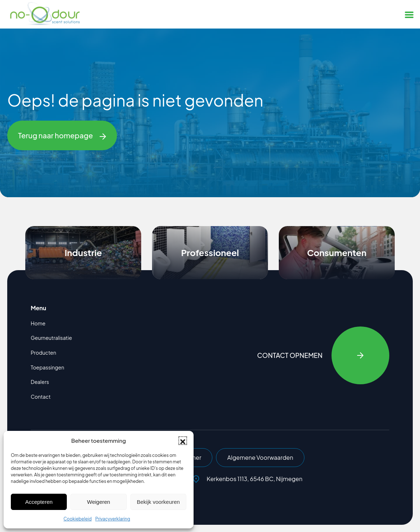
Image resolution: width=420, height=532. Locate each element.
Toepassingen (47, 367)
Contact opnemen (323, 355)
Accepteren (39, 502)
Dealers (40, 382)
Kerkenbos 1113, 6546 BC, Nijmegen (248, 479)
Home (38, 323)
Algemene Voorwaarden (260, 457)
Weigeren (99, 502)
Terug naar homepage (62, 135)
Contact (41, 397)
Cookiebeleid (78, 519)
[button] (183, 441)
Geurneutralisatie (51, 338)
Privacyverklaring (113, 519)
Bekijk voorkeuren (158, 502)
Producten (43, 352)
